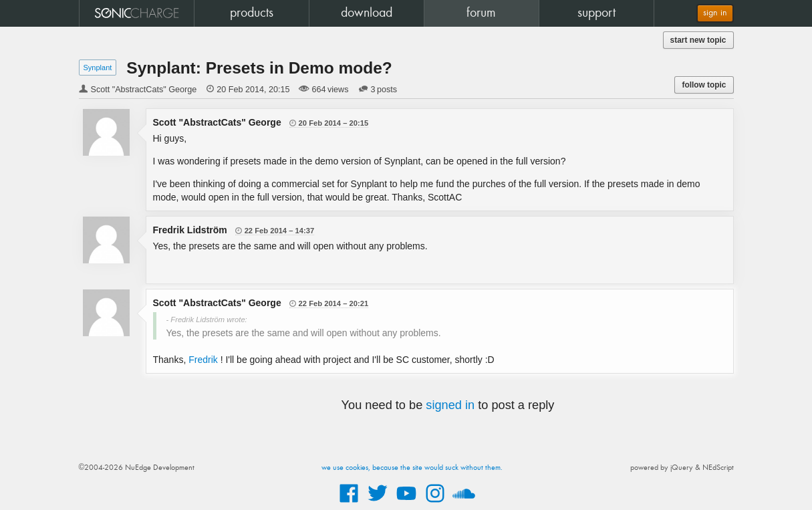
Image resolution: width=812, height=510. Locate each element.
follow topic (704, 85)
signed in (450, 405)
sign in (715, 13)
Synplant (98, 68)
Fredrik (203, 360)
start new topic (698, 40)
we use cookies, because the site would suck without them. (412, 468)
